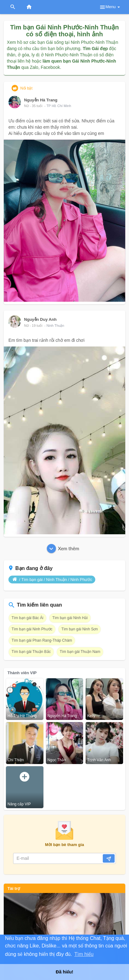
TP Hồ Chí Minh (59, 106)
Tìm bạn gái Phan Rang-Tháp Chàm (42, 640)
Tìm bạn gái (32, 580)
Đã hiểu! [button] (64, 972)
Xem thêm (63, 549)
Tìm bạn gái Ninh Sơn (79, 629)
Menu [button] (110, 7)
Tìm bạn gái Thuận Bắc (31, 652)
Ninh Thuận (55, 326)
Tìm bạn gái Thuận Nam (80, 652)
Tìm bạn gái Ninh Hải (70, 618)
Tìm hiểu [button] (84, 954)
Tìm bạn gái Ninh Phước (32, 629)
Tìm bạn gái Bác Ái (27, 618)
